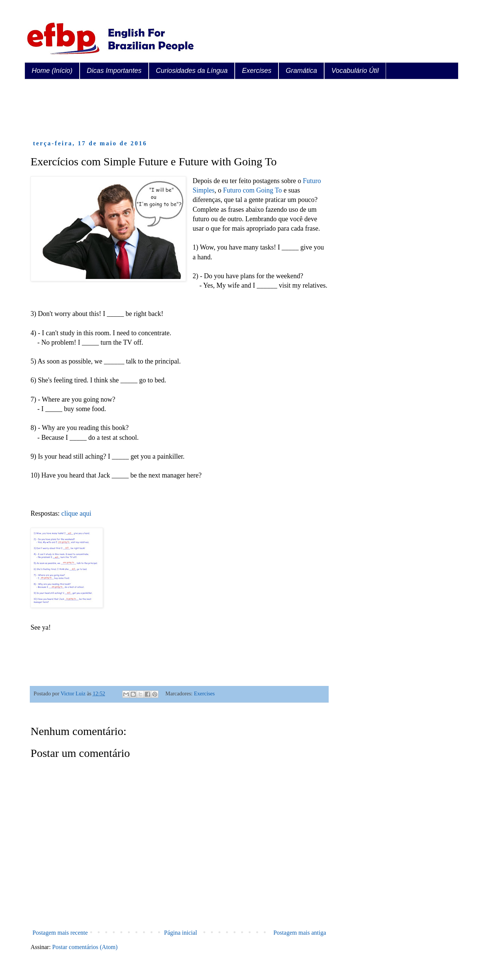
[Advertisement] (168, 109)
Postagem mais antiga (300, 933)
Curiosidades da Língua (192, 71)
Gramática (301, 71)
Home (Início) (52, 71)
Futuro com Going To (252, 190)
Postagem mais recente (60, 933)
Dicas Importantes (114, 71)
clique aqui (76, 513)
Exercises (257, 71)
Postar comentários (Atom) (85, 947)
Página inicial (181, 933)
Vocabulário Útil (355, 71)
